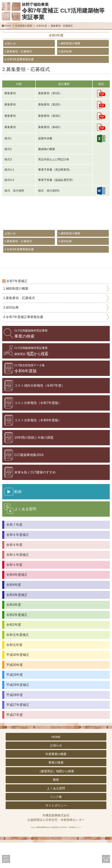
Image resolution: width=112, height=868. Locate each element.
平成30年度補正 (18, 680)
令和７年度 (14, 550)
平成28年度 (15, 720)
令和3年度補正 (17, 620)
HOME (8, 26)
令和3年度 (42, 26)
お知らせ (14, 46)
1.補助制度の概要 (76, 46)
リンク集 (56, 822)
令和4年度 (14, 610)
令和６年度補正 (18, 560)
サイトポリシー (56, 831)
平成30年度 (15, 690)
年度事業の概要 (24, 26)
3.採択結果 (70, 58)
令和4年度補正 (17, 600)
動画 (56, 805)
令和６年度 (14, 570)
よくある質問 (56, 813)
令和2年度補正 (17, 640)
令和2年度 (14, 650)
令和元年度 (14, 670)
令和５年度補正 (18, 580)
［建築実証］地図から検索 (56, 796)
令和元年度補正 (18, 660)
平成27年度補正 (18, 730)
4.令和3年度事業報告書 (28, 70)
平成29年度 (15, 700)
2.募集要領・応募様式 (27, 58)
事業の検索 (31, 359)
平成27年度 (15, 740)
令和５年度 (14, 590)
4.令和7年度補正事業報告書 (23, 342)
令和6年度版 (30, 394)
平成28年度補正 (18, 710)
